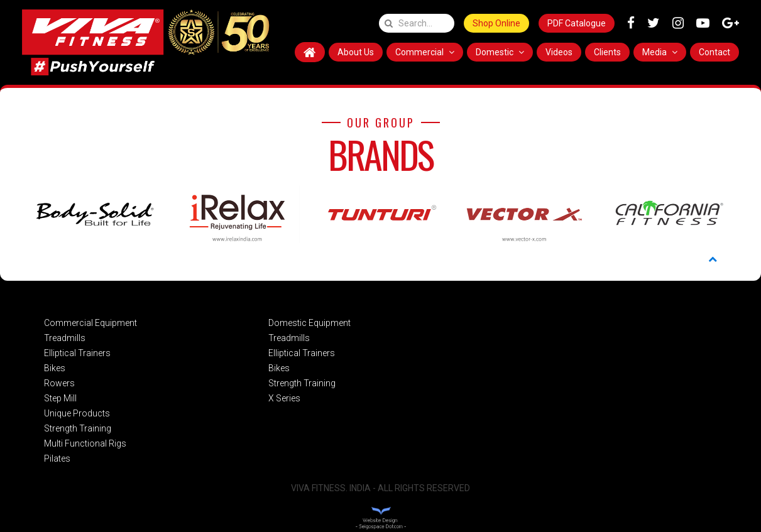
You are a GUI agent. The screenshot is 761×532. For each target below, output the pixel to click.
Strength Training (78, 428)
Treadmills (65, 338)
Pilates (57, 459)
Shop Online (496, 23)
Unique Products (77, 413)
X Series (284, 398)
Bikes (55, 368)
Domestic (500, 52)
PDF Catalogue (577, 23)
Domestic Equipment (309, 323)
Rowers (59, 383)
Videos (559, 52)
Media (660, 52)
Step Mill (60, 398)
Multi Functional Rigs (85, 443)
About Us (356, 52)
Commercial (425, 52)
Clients (607, 52)
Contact (714, 52)
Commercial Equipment (90, 323)
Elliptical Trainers (77, 353)
